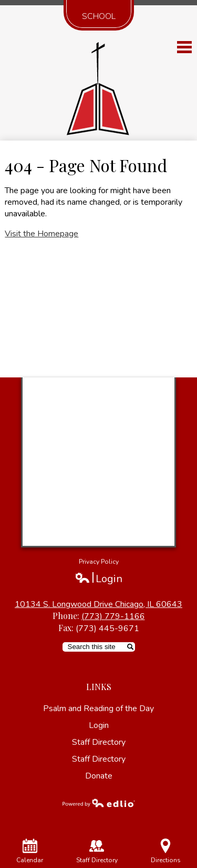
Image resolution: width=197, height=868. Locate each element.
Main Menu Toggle (184, 47)
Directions (166, 851)
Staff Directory (99, 742)
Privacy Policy (99, 562)
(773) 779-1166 (113, 616)
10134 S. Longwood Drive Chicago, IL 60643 (98, 604)
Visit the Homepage (42, 234)
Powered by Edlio (99, 803)
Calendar (30, 851)
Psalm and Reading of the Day (98, 709)
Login (98, 579)
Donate (99, 776)
